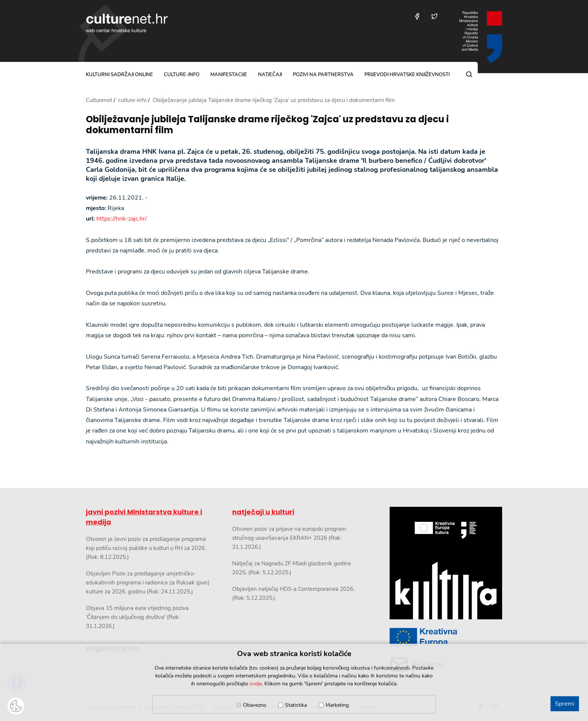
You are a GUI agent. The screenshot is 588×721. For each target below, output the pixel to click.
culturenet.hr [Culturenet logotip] (127, 23)
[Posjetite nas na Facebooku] (417, 16)
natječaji (270, 75)
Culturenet (99, 100)
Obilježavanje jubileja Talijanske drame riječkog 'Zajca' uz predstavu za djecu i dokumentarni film (267, 125)
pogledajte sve (113, 648)
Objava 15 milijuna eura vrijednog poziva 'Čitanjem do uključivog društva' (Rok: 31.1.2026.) (137, 617)
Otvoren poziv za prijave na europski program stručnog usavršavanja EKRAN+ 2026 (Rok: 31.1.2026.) (289, 538)
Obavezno (255, 705)
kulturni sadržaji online (119, 75)
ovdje (256, 684)
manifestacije (229, 75)
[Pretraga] (469, 74)
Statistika (296, 705)
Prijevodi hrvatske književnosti (407, 75)
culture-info (182, 75)
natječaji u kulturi (263, 512)
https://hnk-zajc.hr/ (122, 219)
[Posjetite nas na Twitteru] (434, 16)
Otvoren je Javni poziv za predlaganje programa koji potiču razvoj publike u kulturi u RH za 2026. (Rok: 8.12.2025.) (146, 548)
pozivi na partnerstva (323, 75)
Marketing (337, 705)
